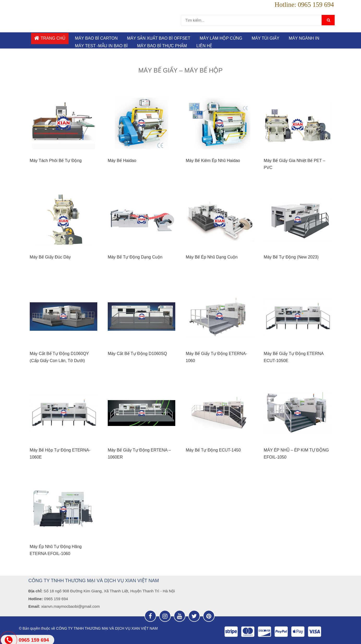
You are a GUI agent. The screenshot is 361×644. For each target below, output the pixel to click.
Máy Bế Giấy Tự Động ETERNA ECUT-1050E (294, 357)
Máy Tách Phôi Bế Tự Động (56, 161)
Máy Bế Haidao (122, 161)
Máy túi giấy (266, 38)
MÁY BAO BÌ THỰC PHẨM (162, 46)
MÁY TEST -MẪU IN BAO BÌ (101, 46)
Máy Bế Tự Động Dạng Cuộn (135, 257)
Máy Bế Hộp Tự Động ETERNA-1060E (60, 454)
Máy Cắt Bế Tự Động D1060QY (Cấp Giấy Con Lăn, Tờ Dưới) (59, 357)
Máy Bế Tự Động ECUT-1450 (213, 450)
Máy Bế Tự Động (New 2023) (291, 257)
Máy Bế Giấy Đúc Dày (50, 257)
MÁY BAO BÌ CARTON (96, 38)
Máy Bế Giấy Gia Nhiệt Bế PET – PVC (294, 164)
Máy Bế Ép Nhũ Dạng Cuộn (212, 257)
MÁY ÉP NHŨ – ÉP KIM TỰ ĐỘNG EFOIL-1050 (296, 454)
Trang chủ (50, 38)
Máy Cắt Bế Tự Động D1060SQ (137, 354)
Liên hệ (204, 46)
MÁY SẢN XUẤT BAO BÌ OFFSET (159, 38)
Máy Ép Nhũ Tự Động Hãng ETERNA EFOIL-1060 (56, 550)
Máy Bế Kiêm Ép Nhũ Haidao (213, 161)
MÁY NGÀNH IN (304, 38)
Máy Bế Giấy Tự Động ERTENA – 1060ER (139, 454)
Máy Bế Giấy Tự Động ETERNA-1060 (216, 357)
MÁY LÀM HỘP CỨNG (221, 38)
